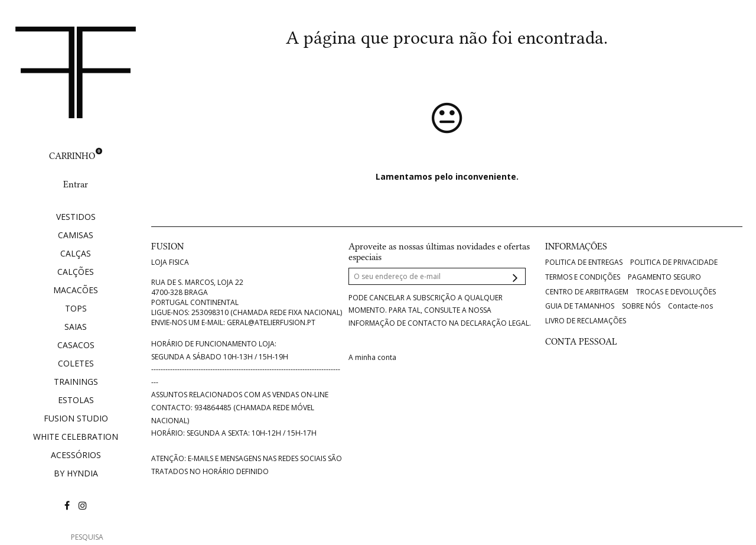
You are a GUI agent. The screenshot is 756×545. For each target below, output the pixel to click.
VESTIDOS (76, 217)
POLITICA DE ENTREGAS (584, 262)
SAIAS (76, 327)
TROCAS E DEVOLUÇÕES (676, 292)
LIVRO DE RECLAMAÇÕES (586, 321)
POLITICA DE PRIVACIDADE (674, 262)
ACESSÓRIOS (76, 455)
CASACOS (76, 345)
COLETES (76, 363)
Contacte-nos (690, 306)
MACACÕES (76, 290)
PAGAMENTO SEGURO (664, 277)
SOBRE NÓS (641, 306)
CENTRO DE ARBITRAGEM (587, 292)
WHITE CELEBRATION (76, 437)
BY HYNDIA (76, 473)
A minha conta (372, 358)
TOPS (76, 308)
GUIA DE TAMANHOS (580, 306)
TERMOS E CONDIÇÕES (583, 277)
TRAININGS (76, 382)
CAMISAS (76, 235)
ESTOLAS (76, 400)
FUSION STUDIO (76, 418)
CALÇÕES (76, 272)
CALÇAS (76, 253)
